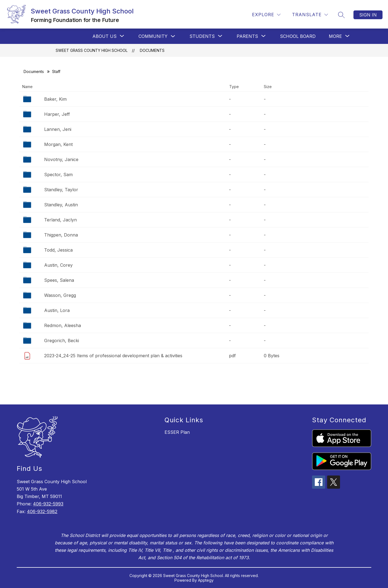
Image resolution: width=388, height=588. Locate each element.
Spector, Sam (58, 175)
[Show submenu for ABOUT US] (104, 36)
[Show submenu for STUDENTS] (202, 36)
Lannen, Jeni (58, 129)
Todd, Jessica (58, 250)
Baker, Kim (55, 99)
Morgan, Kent (58, 144)
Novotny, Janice (61, 159)
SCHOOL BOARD (298, 36)
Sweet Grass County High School (92, 50)
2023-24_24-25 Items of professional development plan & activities (113, 356)
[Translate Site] (310, 15)
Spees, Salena (59, 280)
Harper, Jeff (57, 114)
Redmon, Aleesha (63, 325)
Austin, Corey (58, 265)
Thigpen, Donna (61, 235)
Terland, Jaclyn (60, 220)
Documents (152, 50)
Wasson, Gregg (60, 295)
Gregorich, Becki (62, 341)
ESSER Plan (177, 432)
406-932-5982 (42, 511)
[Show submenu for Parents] (247, 36)
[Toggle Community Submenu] (173, 36)
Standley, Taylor (61, 190)
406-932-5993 (48, 504)
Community (153, 36)
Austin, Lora (57, 310)
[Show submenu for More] (335, 36)
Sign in (368, 15)
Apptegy (206, 580)
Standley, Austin (61, 205)
